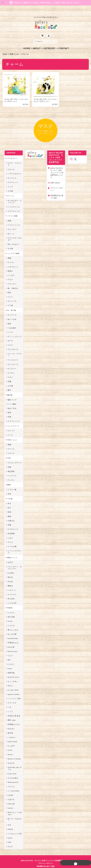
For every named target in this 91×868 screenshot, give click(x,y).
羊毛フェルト (15, 49)
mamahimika (13, 633)
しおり (10, 533)
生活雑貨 (11, 528)
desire (10, 749)
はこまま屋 (12, 629)
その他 (10, 186)
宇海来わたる (13, 638)
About (37, 43)
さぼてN (11, 794)
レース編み (12, 399)
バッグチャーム (14, 202)
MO (9, 655)
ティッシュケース (14, 331)
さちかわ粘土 (13, 773)
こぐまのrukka (13, 786)
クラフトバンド (14, 416)
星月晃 (10, 728)
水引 (9, 498)
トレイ (10, 292)
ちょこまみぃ (13, 676)
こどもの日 (12, 598)
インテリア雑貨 (13, 248)
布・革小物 (11, 305)
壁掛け (10, 266)
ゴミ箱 (10, 300)
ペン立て (11, 270)
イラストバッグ (14, 220)
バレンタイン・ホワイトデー (14, 562)
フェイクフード (13, 421)
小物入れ (11, 516)
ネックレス (12, 173)
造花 (9, 507)
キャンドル (12, 296)
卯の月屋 (11, 612)
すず (9, 820)
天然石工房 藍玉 (14, 711)
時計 (9, 287)
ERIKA (10, 824)
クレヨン (11, 475)
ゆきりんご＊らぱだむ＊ (14, 808)
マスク (10, 340)
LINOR (10, 790)
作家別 (10, 603)
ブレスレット (13, 177)
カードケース (13, 359)
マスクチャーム (14, 206)
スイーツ (11, 426)
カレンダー (12, 224)
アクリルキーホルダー (14, 234)
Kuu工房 (11, 642)
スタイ (10, 372)
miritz (10, 745)
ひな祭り (11, 568)
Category (50, 43)
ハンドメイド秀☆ (14, 693)
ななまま (11, 758)
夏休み (10, 581)
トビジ (10, 650)
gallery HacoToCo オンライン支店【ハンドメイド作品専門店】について (57, 168)
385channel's (13, 777)
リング (10, 182)
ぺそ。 (10, 702)
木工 (9, 503)
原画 (9, 216)
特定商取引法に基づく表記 (57, 192)
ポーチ (10, 336)
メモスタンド (13, 262)
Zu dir (10, 841)
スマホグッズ (13, 524)
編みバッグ (12, 394)
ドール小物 (12, 541)
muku (10, 663)
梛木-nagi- (12, 715)
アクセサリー (12, 153)
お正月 (10, 557)
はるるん (11, 724)
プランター (12, 279)
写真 (9, 520)
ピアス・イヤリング (14, 159)
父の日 (10, 576)
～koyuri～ (12, 732)
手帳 (9, 462)
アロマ (10, 274)
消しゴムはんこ (14, 239)
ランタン (11, 257)
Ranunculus (12, 646)
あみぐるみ (12, 403)
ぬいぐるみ (12, 314)
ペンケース (12, 471)
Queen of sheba (14, 754)
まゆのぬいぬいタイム (14, 763)
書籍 (9, 480)
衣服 (9, 376)
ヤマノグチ (12, 698)
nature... (11, 803)
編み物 (10, 390)
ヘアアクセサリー (14, 169)
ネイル (10, 537)
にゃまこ (11, 659)
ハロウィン (12, 585)
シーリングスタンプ (14, 547)
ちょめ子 (11, 741)
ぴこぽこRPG (13, 685)
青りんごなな (13, 625)
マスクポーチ (13, 344)
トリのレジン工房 (14, 829)
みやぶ (10, 681)
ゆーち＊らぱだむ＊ (14, 815)
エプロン (11, 368)
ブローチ (11, 164)
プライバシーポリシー (57, 184)
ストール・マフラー (14, 350)
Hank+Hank (12, 736)
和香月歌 (11, 668)
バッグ (10, 327)
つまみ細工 (12, 323)
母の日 (10, 572)
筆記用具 (11, 466)
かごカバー (12, 364)
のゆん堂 (11, 799)
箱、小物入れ (13, 283)
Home (27, 43)
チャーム (10, 191)
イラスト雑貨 (12, 211)
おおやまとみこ (14, 672)
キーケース (12, 310)
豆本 (9, 489)
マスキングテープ (14, 458)
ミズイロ (11, 620)
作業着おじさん (14, 719)
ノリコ (10, 706)
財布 (9, 318)
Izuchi (10, 616)
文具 (9, 453)
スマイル (11, 781)
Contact (64, 43)
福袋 (9, 511)
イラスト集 (12, 484)
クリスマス (12, 589)
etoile (10, 833)
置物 (9, 253)
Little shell (12, 768)
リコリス (11, 608)
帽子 (9, 385)
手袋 (9, 412)
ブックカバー (13, 355)
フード (10, 430)
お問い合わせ (55, 177)
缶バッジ (11, 228)
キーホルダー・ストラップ (14, 196)
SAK (9, 837)
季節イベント (12, 552)
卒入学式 (11, 594)
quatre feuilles (13, 689)
